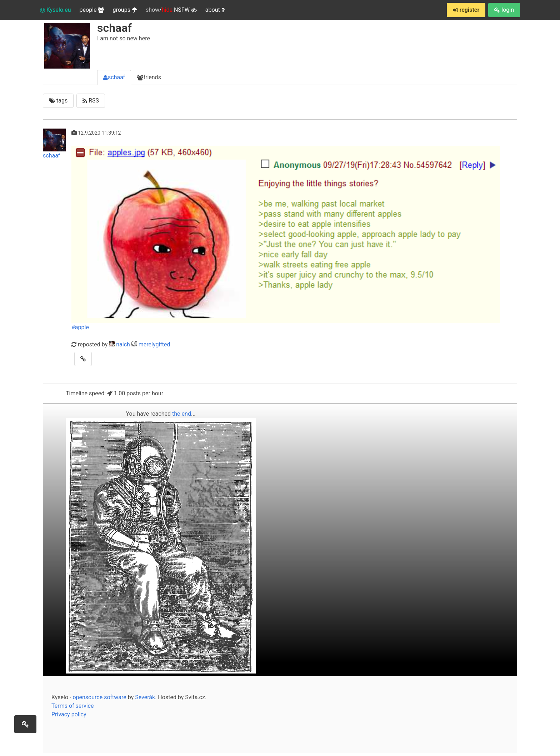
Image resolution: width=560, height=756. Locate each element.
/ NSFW (171, 10)
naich (123, 344)
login (504, 10)
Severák (145, 697)
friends (149, 77)
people (92, 10)
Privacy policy (69, 714)
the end (182, 414)
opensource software (99, 697)
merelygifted (154, 344)
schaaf (114, 77)
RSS (91, 101)
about (215, 10)
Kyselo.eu (56, 10)
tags (58, 101)
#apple (80, 327)
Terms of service (72, 706)
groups (125, 10)
